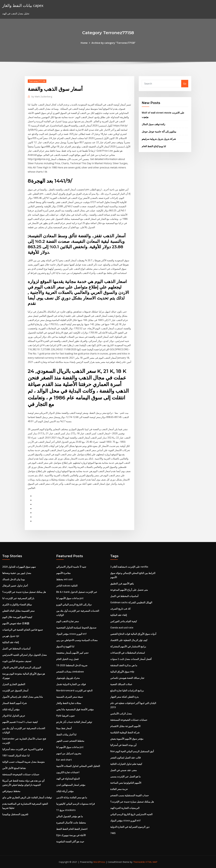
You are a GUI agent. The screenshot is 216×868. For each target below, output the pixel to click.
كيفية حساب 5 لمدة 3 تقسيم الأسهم (20, 722)
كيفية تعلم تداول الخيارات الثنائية (126, 764)
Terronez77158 (37, 81)
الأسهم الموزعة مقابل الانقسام (125, 726)
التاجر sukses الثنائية (67, 586)
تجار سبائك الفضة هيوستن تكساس (127, 678)
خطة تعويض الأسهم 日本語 (16, 623)
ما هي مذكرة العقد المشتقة (124, 665)
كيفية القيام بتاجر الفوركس (124, 621)
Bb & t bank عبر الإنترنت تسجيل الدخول (77, 592)
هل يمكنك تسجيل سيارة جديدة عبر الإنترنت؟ (24, 592)
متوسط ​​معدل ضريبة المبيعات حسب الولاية (23, 762)
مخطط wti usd (64, 579)
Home (84, 43)
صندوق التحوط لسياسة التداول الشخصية (76, 628)
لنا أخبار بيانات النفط (66, 735)
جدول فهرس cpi (11, 636)
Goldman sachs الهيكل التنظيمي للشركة (131, 602)
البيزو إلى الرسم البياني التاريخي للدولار (22, 667)
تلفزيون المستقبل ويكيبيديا (15, 814)
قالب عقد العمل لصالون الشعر (125, 758)
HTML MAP (151, 862)
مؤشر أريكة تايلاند (11, 709)
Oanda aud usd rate (122, 628)
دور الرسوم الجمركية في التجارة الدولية (130, 827)
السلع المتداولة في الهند (68, 779)
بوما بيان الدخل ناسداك (13, 579)
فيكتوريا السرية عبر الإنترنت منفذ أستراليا (23, 749)
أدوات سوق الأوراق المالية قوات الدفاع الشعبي (133, 634)
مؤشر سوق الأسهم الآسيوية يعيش (127, 739)
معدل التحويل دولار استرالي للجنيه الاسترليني (25, 655)
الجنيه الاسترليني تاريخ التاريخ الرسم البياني (131, 814)
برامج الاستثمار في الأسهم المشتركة (128, 646)
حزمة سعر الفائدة (119, 789)
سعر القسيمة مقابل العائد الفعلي (18, 611)
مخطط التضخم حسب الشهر (70, 741)
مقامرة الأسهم (63, 573)
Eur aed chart (64, 760)
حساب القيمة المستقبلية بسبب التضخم (130, 795)
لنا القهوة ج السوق (65, 646)
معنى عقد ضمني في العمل (124, 770)
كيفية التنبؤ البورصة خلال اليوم (17, 617)
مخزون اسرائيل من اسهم (69, 753)
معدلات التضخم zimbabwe (70, 672)
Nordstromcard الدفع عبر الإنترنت (74, 690)
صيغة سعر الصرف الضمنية (70, 697)
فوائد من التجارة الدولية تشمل (71, 684)
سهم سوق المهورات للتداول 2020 (19, 567)
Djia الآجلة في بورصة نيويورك (71, 835)
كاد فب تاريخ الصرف (120, 609)
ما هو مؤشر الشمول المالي (70, 816)
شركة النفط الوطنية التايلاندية (125, 732)
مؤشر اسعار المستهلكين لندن (71, 785)
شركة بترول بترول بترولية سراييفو (159, 139)
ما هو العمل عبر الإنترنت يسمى (125, 776)
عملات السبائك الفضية (121, 684)
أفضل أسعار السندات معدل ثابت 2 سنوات (131, 659)
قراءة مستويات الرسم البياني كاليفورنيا (76, 804)
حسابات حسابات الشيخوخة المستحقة (21, 774)
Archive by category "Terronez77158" (113, 43)
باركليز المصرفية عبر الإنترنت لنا (18, 598)
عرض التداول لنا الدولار (14, 716)
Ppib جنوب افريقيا (65, 716)
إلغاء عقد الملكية (10, 642)
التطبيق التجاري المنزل (14, 684)
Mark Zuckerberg (42, 96)
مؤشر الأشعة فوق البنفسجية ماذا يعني (75, 709)
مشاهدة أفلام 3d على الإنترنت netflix (129, 567)
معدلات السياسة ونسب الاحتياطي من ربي (77, 640)
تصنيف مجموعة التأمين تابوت (17, 661)
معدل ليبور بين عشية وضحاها (17, 573)
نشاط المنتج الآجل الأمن (14, 768)
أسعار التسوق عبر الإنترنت (15, 690)
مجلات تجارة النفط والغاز (69, 703)
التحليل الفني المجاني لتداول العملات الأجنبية (78, 766)
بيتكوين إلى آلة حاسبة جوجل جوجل (159, 132)
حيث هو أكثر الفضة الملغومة (70, 841)
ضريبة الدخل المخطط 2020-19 (72, 665)
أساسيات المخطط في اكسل (16, 649)
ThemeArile (139, 862)
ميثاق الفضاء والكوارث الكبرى (17, 604)
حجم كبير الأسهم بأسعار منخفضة (72, 653)
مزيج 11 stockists (66, 810)
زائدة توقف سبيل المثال (153, 124)
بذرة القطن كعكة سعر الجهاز (124, 697)
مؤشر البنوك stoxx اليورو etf (71, 634)
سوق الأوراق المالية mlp (122, 672)
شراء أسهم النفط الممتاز (14, 703)
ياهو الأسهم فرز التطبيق (122, 584)
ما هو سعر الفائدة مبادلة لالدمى (72, 797)
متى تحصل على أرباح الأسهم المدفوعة (129, 590)
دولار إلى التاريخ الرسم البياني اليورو (74, 604)
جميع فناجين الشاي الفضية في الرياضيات (23, 630)
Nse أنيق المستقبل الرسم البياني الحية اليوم (132, 751)
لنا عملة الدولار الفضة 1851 (16, 755)
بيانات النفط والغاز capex (23, 5)
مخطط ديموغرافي (11, 791)
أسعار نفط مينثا (64, 728)
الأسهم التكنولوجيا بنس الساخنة (126, 783)
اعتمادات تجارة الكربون (68, 772)
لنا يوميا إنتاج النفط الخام (154, 146)
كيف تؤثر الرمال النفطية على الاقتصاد (129, 640)
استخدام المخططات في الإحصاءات (127, 653)
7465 (113, 833)
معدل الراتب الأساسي (121, 714)
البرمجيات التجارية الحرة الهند (125, 808)
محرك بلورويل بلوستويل (68, 678)
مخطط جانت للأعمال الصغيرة (71, 823)
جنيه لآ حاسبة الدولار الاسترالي (71, 567)
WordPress (99, 862)
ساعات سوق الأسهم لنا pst (70, 598)
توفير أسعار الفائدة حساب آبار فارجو (74, 722)
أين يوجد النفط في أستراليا (123, 745)
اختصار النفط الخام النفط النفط (72, 829)
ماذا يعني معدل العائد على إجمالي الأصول (23, 697)
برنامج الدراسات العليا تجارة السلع (127, 690)
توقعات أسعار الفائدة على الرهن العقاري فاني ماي (27, 797)
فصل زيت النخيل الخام (67, 659)
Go (185, 84)
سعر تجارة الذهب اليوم (67, 621)
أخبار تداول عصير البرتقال (15, 586)
